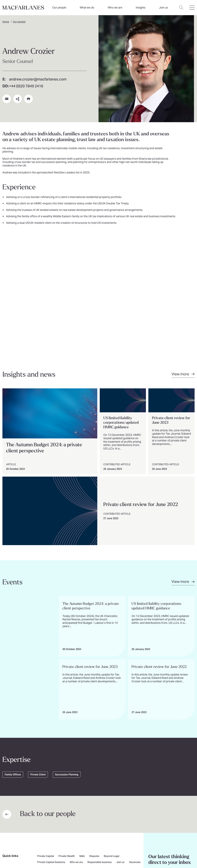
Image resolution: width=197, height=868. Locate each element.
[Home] (23, 8)
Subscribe (162, 757)
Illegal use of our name (84, 848)
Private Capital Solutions (51, 745)
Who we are (115, 8)
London (100, 755)
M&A (82, 739)
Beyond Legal (112, 739)
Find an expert (45, 755)
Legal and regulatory (33, 848)
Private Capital (46, 739)
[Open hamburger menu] (192, 9)
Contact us (64, 755)
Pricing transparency (58, 848)
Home (6, 22)
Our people (59, 8)
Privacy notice (11, 848)
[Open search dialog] (181, 9)
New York (128, 755)
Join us (120, 745)
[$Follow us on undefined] (40, 765)
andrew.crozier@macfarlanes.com (38, 80)
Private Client (38, 657)
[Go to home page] (35, 799)
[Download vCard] (7, 99)
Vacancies (135, 745)
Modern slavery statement (113, 848)
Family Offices (13, 657)
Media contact (83, 755)
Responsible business (100, 745)
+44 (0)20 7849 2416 (26, 86)
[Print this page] (28, 99)
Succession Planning (67, 657)
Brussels (114, 755)
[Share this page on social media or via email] (18, 99)
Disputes (94, 739)
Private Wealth (67, 739)
